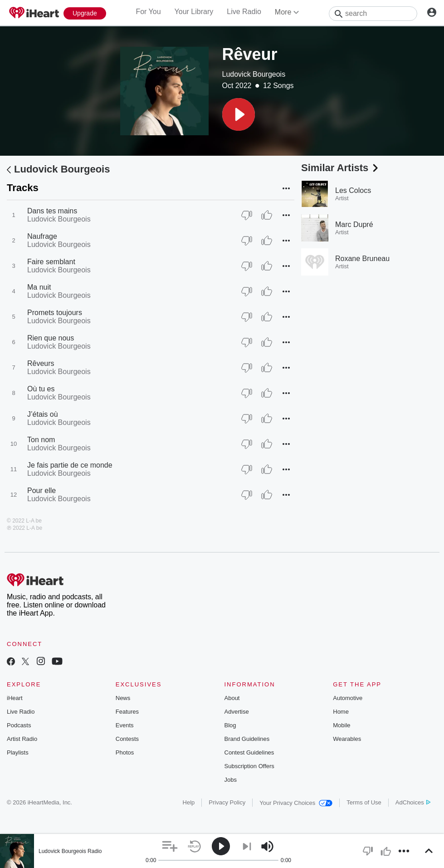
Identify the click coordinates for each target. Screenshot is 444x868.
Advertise (237, 712)
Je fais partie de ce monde (70, 465)
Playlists (18, 752)
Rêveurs (41, 363)
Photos (125, 752)
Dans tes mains (52, 211)
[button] (239, 114)
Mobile (342, 725)
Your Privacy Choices (296, 803)
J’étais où (43, 414)
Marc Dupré (354, 224)
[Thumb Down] (247, 215)
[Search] (373, 14)
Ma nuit (39, 287)
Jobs (231, 780)
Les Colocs (353, 190)
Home (341, 712)
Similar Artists (341, 168)
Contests (127, 739)
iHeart (15, 698)
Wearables (347, 739)
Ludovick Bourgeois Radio (70, 851)
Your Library (194, 12)
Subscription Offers (249, 766)
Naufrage (42, 236)
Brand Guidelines (247, 739)
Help (189, 802)
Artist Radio (22, 739)
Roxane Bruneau (362, 259)
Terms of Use (364, 802)
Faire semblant (51, 262)
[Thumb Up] (267, 215)
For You (148, 12)
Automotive (348, 698)
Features (127, 712)
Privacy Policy (227, 802)
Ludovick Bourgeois (254, 74)
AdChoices (413, 802)
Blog (230, 725)
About (232, 698)
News (123, 698)
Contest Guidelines (249, 752)
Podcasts (19, 725)
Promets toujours (55, 313)
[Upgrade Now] (85, 13)
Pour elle (41, 491)
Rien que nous (51, 338)
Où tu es (41, 389)
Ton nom (41, 440)
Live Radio (244, 12)
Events (125, 725)
